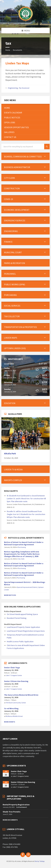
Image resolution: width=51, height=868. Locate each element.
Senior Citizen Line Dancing (16, 681)
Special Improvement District (27, 587)
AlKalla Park (10, 454)
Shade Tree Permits (12, 812)
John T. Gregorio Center (14, 675)
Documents (18, 50)
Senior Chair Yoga (12, 668)
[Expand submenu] (45, 157)
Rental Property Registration (16, 805)
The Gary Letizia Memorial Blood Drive (21, 695)
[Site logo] (26, 22)
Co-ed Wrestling (11, 708)
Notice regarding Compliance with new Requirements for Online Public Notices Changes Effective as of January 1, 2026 (22, 554)
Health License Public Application (20, 641)
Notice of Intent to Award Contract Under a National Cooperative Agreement (24, 543)
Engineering (13, 88)
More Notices (10, 595)
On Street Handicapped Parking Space (22, 614)
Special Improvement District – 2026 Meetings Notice (25, 583)
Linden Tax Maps (17, 63)
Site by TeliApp (40, 861)
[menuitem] (26, 108)
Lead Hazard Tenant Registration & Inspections (26, 631)
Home (8, 50)
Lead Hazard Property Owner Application (23, 627)
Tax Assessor (24, 88)
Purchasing (22, 547)
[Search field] (26, 147)
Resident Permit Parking (17, 618)
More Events (10, 722)
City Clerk (21, 559)
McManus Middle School (14, 716)
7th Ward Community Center (16, 703)
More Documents (10, 820)
